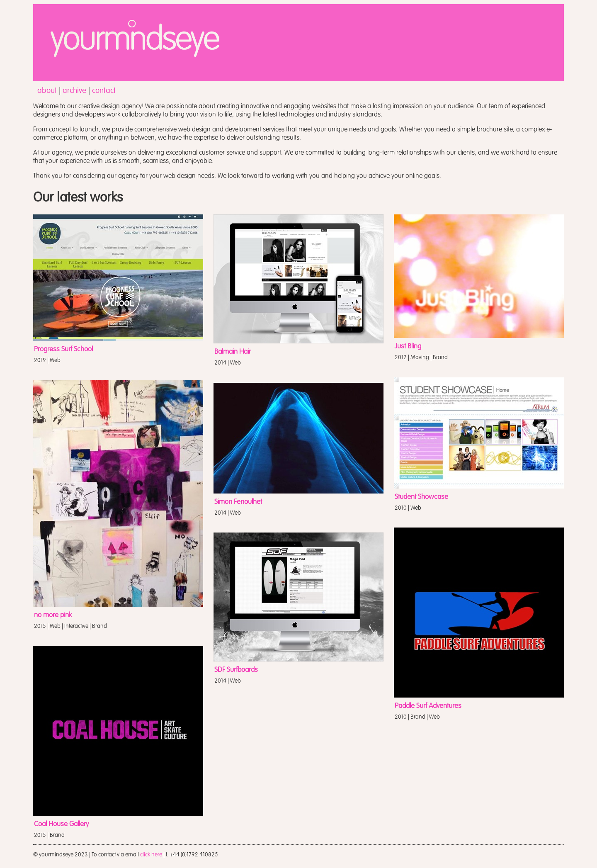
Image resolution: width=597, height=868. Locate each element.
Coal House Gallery (61, 824)
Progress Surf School (63, 349)
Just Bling (408, 346)
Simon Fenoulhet (238, 502)
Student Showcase (421, 497)
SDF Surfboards (236, 670)
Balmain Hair (233, 352)
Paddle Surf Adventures (428, 706)
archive (74, 90)
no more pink (53, 615)
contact (104, 90)
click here (151, 855)
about (47, 90)
